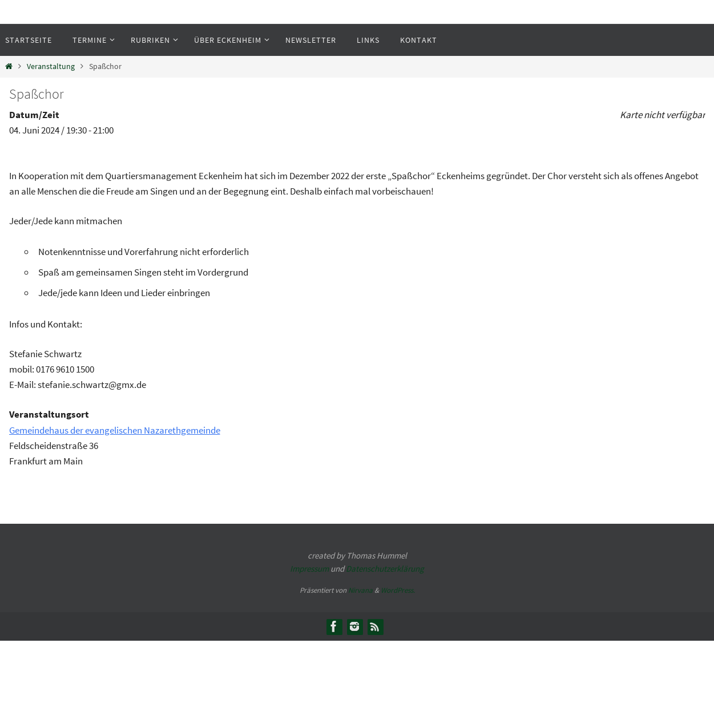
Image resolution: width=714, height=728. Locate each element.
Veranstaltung (51, 66)
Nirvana (360, 590)
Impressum (309, 569)
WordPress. (398, 590)
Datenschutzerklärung (385, 569)
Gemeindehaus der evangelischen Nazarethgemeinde (115, 430)
